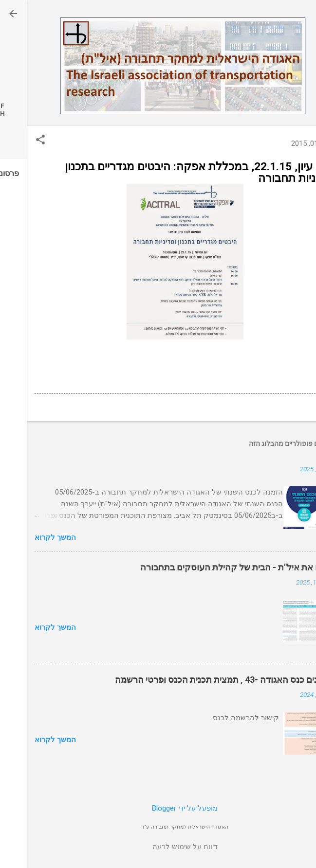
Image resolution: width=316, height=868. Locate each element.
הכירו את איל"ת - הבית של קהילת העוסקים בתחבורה (211, 567)
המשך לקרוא (28, 537)
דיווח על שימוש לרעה (158, 847)
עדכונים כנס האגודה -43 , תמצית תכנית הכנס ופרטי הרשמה (198, 680)
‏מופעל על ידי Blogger (158, 808)
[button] (14, 141)
